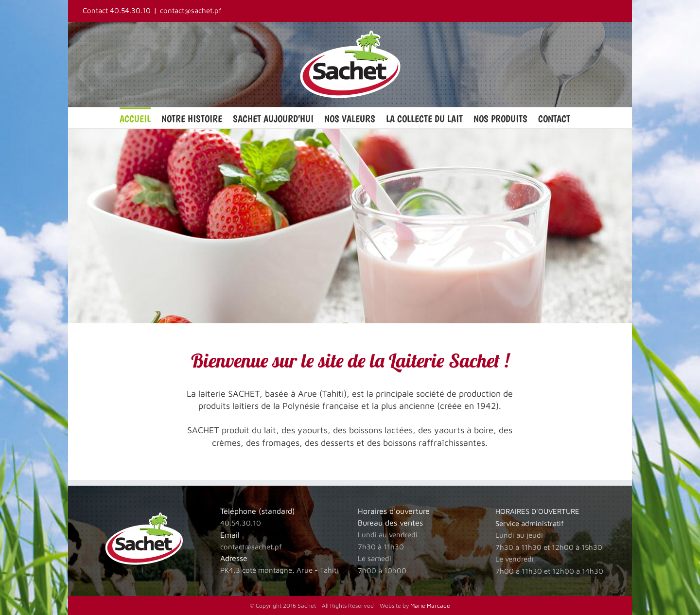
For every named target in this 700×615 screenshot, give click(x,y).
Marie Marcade (430, 606)
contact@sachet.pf (191, 10)
